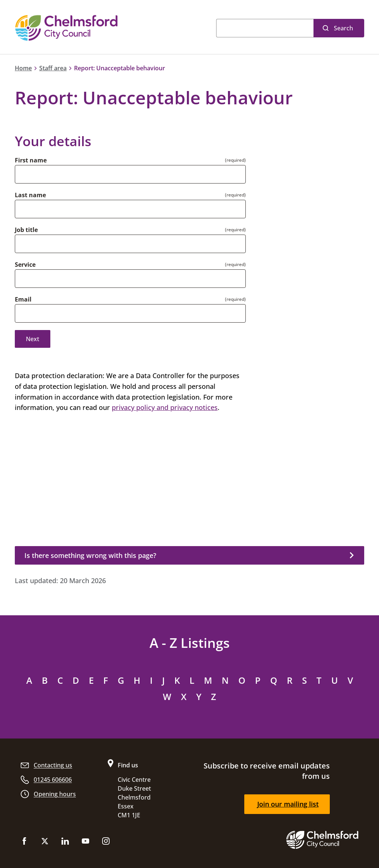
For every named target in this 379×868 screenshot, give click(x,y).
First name (31, 160)
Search (343, 28)
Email (23, 299)
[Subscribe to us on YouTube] (85, 843)
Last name (30, 195)
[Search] (265, 28)
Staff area (53, 68)
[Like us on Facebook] (24, 843)
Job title (26, 230)
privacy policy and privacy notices (165, 407)
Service (25, 265)
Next (33, 339)
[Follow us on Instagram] (106, 843)
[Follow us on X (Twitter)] (45, 843)
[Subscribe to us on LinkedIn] (65, 843)
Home (23, 68)
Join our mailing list (288, 804)
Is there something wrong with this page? (90, 555)
